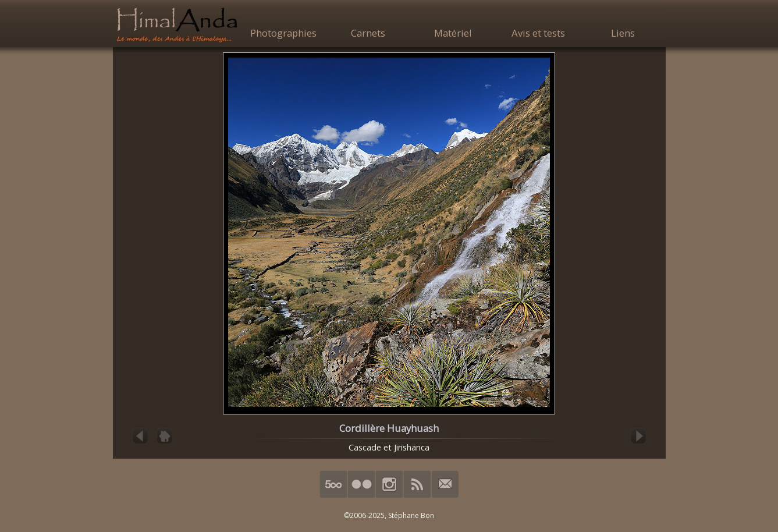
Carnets (368, 33)
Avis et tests (538, 33)
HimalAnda (177, 24)
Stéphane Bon (411, 515)
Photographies (283, 33)
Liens (623, 33)
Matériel (453, 33)
